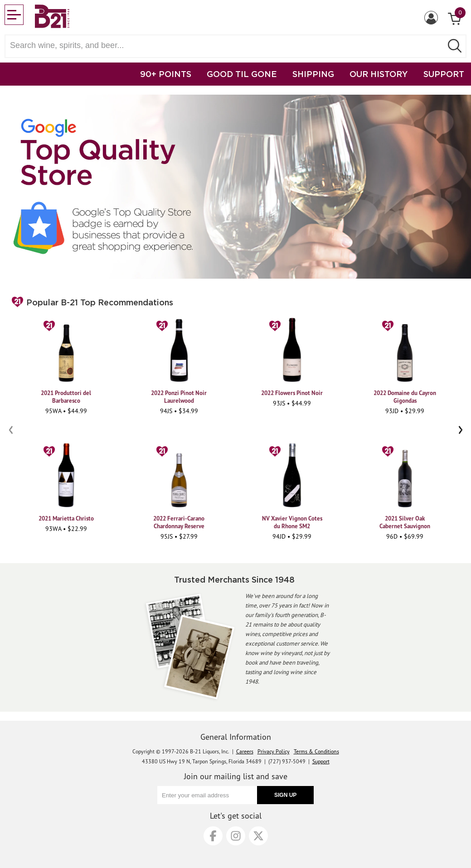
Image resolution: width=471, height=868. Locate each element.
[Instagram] (236, 836)
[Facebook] (213, 836)
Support (321, 761)
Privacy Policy (274, 751)
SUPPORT (444, 74)
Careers (245, 751)
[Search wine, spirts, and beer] (226, 46)
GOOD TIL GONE (242, 74)
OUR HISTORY (379, 74)
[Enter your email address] (207, 795)
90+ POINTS (166, 74)
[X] (258, 836)
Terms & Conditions (316, 751)
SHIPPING (313, 74)
